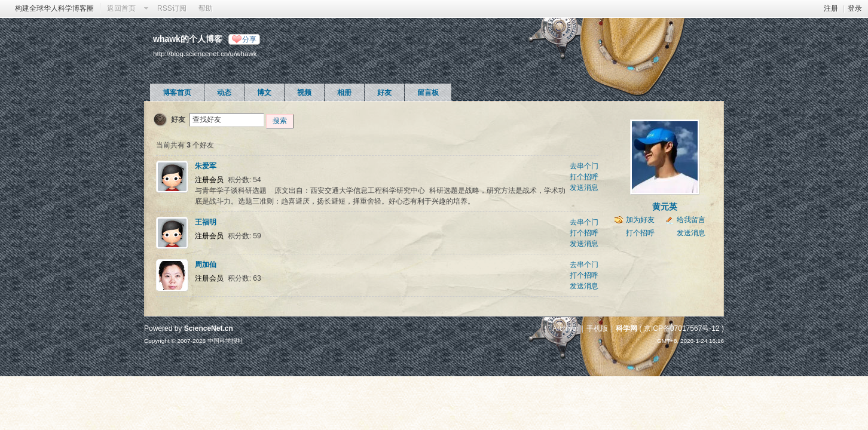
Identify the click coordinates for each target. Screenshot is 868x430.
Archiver (566, 328)
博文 (264, 93)
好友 (384, 93)
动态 (224, 93)
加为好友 (640, 220)
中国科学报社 (225, 341)
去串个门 (584, 166)
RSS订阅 (172, 8)
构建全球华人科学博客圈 (54, 8)
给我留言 (691, 220)
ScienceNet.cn (209, 328)
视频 (304, 93)
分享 (249, 39)
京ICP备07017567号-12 (682, 328)
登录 (855, 8)
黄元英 (665, 207)
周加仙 (206, 265)
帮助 (206, 8)
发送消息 (584, 188)
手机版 (597, 328)
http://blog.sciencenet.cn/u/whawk (205, 53)
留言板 (428, 93)
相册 (344, 93)
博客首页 (177, 93)
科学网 (626, 328)
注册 (831, 8)
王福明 (206, 222)
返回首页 (121, 8)
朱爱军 (206, 166)
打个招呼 (584, 177)
